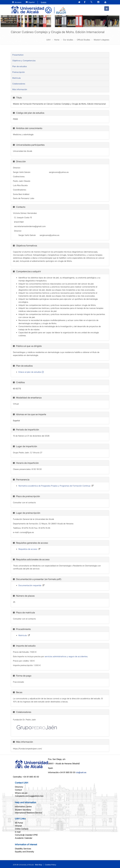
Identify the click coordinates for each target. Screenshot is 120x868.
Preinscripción (19, 72)
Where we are (21, 793)
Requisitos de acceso (28, 549)
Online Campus (22, 829)
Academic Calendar (24, 838)
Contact (18, 790)
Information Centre (23, 806)
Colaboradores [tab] (19, 84)
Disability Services (23, 848)
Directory (19, 787)
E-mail (18, 832)
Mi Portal (19, 822)
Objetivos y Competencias (24, 60)
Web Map (38, 864)
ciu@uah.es (81, 772)
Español (30, 2)
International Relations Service (28, 813)
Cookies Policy (51, 864)
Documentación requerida (30, 585)
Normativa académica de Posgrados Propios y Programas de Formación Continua (54, 486)
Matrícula (16, 78)
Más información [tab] (20, 89)
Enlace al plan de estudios (30, 372)
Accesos (17, 2)
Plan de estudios (20, 66)
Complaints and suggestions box (29, 796)
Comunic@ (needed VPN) (26, 835)
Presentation (18, 55)
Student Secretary (23, 809)
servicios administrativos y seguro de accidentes (66, 656)
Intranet (18, 826)
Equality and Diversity (24, 851)
